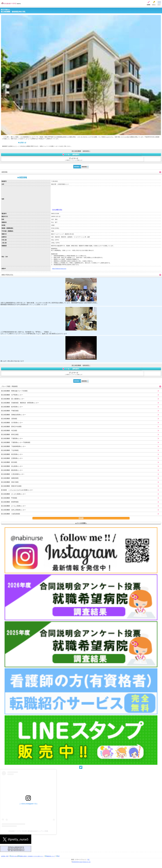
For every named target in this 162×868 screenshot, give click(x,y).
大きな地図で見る (57, 210)
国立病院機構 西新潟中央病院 (11, 486)
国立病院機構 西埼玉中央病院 (11, 427)
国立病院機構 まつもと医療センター (13, 506)
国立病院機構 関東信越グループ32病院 (14, 391)
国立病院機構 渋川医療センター (12, 423)
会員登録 (148, 5)
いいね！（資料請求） (71, 154)
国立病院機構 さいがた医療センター (13, 494)
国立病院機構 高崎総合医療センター (13, 415)
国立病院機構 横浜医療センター (12, 470)
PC (89, 860)
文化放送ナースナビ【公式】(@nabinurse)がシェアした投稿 (28, 831)
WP (59, 856)
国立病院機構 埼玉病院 (9, 431)
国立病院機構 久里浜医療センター (13, 474)
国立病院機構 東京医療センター (12, 454)
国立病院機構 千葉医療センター (12, 438)
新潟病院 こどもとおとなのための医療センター (17, 490)
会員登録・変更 (5, 856)
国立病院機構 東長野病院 (10, 502)
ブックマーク (73, 159)
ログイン (154, 5)
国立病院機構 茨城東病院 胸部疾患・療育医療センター (20, 403)
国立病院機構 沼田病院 (9, 419)
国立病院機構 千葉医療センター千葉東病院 (16, 442)
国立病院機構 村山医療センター (12, 466)
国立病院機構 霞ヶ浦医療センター (13, 399)
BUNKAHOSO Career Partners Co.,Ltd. (81, 862)
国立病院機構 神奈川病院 (10, 482)
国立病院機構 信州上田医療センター (13, 510)
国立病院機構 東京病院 (9, 462)
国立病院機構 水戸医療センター (12, 395)
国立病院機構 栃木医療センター (12, 407)
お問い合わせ (14, 856)
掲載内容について (51, 856)
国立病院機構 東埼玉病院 (10, 434)
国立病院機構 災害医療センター (12, 458)
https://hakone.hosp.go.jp (59, 269)
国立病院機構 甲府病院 (9, 498)
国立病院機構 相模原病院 (10, 478)
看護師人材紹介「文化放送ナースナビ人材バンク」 (32, 856)
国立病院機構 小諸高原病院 (11, 514)
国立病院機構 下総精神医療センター (13, 446)
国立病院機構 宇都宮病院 (10, 411)
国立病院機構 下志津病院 (10, 450)
